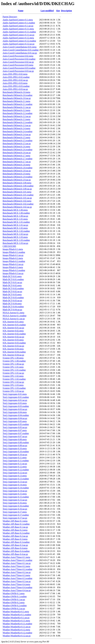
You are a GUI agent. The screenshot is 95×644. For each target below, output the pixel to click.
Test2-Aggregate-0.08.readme (16, 442)
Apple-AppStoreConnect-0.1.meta (18, 20)
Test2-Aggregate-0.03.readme (16, 406)
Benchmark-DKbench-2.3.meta (16, 119)
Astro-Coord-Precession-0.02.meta (18, 56)
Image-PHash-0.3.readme (14, 270)
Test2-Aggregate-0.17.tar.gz (15, 518)
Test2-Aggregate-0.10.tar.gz (15, 455)
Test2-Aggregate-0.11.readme (16, 461)
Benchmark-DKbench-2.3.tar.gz (17, 125)
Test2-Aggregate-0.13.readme (16, 479)
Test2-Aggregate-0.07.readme (16, 433)
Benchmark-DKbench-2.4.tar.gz (17, 134)
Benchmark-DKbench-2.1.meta (16, 101)
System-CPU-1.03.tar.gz (13, 391)
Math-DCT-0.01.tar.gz (12, 282)
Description (66, 11)
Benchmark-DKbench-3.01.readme (18, 195)
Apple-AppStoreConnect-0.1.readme (19, 23)
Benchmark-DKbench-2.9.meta (16, 174)
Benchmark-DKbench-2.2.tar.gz (17, 116)
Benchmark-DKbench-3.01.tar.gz (17, 198)
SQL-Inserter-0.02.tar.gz (13, 337)
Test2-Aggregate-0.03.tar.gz (15, 409)
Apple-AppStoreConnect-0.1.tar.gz (18, 26)
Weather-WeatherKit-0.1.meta (16, 612)
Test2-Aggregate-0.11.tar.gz (15, 464)
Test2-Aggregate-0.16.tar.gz (15, 509)
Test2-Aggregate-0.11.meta (15, 458)
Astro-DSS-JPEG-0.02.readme (16, 77)
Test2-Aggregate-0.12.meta (15, 467)
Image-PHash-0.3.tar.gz (13, 273)
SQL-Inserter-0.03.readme (14, 343)
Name (21, 11)
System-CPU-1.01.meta (13, 367)
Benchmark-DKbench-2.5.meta (16, 137)
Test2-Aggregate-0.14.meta (15, 485)
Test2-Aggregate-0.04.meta (15, 412)
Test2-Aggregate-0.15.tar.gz (15, 500)
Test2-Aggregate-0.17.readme (16, 515)
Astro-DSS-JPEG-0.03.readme (16, 86)
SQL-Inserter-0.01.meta (13, 322)
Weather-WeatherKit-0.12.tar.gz (17, 636)
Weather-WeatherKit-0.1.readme (17, 615)
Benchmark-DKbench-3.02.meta (17, 201)
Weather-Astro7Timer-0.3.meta (16, 575)
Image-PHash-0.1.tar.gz (13, 255)
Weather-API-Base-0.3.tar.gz (15, 545)
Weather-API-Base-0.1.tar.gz (15, 527)
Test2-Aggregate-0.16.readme (16, 506)
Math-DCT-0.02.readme (13, 288)
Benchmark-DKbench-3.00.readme (18, 186)
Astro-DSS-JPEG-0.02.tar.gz (15, 80)
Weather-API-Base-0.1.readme (16, 524)
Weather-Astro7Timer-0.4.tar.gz (17, 590)
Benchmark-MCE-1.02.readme (16, 231)
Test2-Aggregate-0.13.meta (15, 476)
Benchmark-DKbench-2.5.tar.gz (17, 143)
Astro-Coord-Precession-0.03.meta (18, 65)
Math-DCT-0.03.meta (12, 294)
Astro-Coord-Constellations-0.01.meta (20, 47)
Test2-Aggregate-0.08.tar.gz (15, 445)
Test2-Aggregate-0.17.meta (15, 512)
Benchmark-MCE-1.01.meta (15, 219)
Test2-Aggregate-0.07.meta (15, 430)
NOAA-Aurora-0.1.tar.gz (14, 319)
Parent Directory (10, 17)
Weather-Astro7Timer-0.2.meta (16, 566)
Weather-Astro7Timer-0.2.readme (17, 569)
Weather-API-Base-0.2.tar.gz (15, 536)
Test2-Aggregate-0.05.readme (16, 424)
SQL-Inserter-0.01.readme (14, 325)
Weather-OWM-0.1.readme (15, 596)
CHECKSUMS (9, 246)
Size (58, 11)
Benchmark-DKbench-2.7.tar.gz (17, 162)
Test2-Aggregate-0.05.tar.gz (15, 427)
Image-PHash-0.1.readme (14, 252)
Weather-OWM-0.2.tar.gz (14, 609)
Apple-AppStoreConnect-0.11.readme (19, 32)
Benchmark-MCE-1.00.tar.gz (15, 216)
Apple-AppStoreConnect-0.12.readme (19, 41)
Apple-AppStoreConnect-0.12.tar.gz (19, 44)
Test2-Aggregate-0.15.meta (15, 494)
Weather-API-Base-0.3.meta (15, 539)
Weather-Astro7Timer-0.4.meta (16, 584)
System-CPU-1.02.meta (13, 376)
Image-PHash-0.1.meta (13, 249)
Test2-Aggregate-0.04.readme (16, 415)
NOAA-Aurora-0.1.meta (13, 313)
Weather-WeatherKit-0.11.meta (16, 621)
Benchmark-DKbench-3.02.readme (18, 204)
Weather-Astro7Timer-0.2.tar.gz (17, 572)
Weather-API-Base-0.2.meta (15, 530)
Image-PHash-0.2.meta (13, 258)
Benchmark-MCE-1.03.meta (15, 237)
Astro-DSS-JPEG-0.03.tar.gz (15, 89)
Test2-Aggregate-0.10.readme (16, 452)
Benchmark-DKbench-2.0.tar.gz (17, 98)
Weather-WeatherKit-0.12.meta (16, 630)
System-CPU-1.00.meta (13, 358)
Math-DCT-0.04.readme (13, 307)
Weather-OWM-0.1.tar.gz (14, 599)
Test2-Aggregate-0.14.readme (16, 488)
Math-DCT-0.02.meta (12, 285)
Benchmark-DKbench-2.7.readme (18, 159)
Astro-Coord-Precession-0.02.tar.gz (18, 62)
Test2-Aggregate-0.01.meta (15, 394)
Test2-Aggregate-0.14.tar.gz (15, 491)
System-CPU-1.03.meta (13, 385)
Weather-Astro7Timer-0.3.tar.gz (17, 581)
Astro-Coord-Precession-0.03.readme (19, 68)
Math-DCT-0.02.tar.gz (12, 291)
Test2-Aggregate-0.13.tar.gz (15, 482)
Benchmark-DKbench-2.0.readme (18, 95)
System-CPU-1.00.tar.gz (13, 364)
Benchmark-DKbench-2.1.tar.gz (17, 107)
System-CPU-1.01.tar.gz (13, 373)
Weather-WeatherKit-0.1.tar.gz (16, 618)
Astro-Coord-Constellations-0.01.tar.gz (20, 53)
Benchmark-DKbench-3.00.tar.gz (17, 189)
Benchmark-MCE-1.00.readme (16, 213)
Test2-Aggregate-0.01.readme (16, 397)
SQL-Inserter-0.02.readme (14, 334)
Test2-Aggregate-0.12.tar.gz (15, 473)
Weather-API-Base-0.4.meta (15, 548)
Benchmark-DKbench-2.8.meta (16, 165)
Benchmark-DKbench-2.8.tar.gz (17, 171)
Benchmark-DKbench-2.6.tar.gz (17, 153)
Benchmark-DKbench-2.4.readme (18, 131)
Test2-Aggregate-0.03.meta (15, 403)
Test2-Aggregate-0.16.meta (15, 503)
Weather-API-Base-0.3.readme (16, 542)
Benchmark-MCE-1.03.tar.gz (15, 243)
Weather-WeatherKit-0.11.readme (17, 624)
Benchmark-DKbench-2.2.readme (18, 113)
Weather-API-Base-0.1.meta (15, 521)
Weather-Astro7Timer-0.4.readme (17, 587)
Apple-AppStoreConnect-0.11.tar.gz (18, 35)
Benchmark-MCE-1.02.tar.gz (15, 234)
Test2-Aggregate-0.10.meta (15, 448)
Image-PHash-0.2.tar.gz (13, 264)
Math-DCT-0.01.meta (12, 276)
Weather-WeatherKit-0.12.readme (17, 633)
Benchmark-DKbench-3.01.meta (17, 192)
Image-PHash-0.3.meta (13, 267)
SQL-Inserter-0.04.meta (13, 349)
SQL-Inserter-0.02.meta (13, 331)
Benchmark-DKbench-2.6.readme (18, 150)
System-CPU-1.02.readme (14, 379)
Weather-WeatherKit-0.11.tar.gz (17, 627)
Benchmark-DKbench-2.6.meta (16, 147)
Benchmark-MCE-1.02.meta (15, 228)
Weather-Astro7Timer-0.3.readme (17, 578)
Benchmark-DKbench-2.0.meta (16, 92)
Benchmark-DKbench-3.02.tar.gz (17, 207)
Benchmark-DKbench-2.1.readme (18, 104)
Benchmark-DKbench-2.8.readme (18, 168)
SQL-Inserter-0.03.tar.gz (13, 346)
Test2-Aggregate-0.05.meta (15, 421)
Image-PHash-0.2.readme (14, 261)
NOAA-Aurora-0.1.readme (15, 316)
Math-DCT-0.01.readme (13, 279)
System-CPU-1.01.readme (14, 370)
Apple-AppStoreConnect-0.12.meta (18, 38)
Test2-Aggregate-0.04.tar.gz (15, 418)
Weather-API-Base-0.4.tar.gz (15, 554)
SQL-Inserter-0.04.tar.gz (13, 355)
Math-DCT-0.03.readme (13, 297)
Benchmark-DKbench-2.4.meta (16, 128)
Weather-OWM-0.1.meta (14, 593)
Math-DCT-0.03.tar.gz (12, 301)
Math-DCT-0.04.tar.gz (12, 310)
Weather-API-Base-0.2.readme (16, 533)
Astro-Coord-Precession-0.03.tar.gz (18, 71)
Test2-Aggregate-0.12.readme (16, 470)
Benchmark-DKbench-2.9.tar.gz (17, 180)
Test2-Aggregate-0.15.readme (16, 497)
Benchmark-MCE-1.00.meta (15, 210)
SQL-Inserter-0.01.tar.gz (13, 328)
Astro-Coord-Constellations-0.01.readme (21, 50)
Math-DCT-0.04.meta (12, 304)
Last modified (47, 11)
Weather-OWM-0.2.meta (14, 602)
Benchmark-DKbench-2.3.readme (18, 122)
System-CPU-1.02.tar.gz (13, 382)
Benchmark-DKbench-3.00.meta (17, 183)
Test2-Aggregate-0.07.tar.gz (15, 436)
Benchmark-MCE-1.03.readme (16, 240)
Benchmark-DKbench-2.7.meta (16, 156)
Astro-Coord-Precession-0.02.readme (19, 59)
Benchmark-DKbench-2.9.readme (18, 177)
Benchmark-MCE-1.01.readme (16, 222)
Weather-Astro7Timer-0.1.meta (16, 557)
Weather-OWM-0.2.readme (15, 605)
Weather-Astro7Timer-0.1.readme (17, 560)
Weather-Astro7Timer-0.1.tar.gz (17, 563)
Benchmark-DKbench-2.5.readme (18, 140)
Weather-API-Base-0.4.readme (16, 551)
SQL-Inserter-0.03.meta (13, 340)
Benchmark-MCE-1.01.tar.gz (15, 225)
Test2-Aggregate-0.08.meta (15, 439)
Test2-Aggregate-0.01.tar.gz (15, 400)
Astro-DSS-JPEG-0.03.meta (15, 83)
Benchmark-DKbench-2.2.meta (16, 110)
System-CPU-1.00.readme (14, 361)
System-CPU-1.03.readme (14, 388)
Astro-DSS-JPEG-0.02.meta (15, 74)
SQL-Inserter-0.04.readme (14, 352)
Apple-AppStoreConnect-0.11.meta (18, 29)
